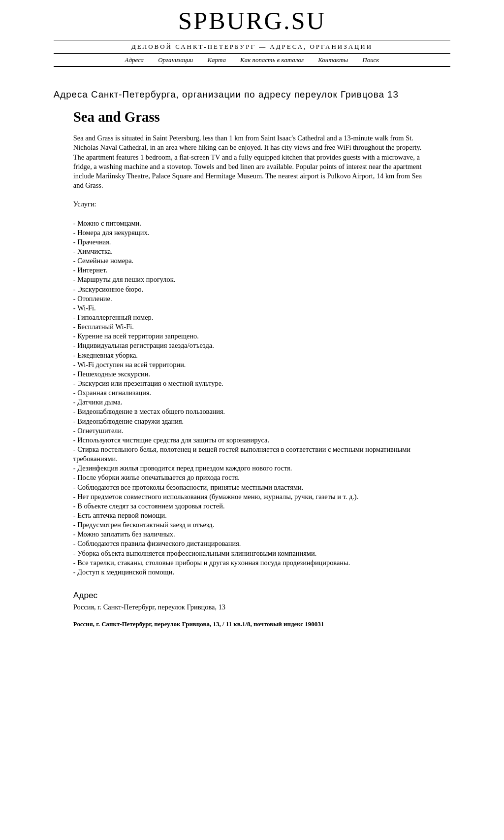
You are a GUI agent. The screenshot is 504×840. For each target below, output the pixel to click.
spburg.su (252, 21)
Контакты (333, 60)
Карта (217, 60)
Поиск (371, 60)
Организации (175, 60)
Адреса (134, 60)
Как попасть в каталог (272, 60)
